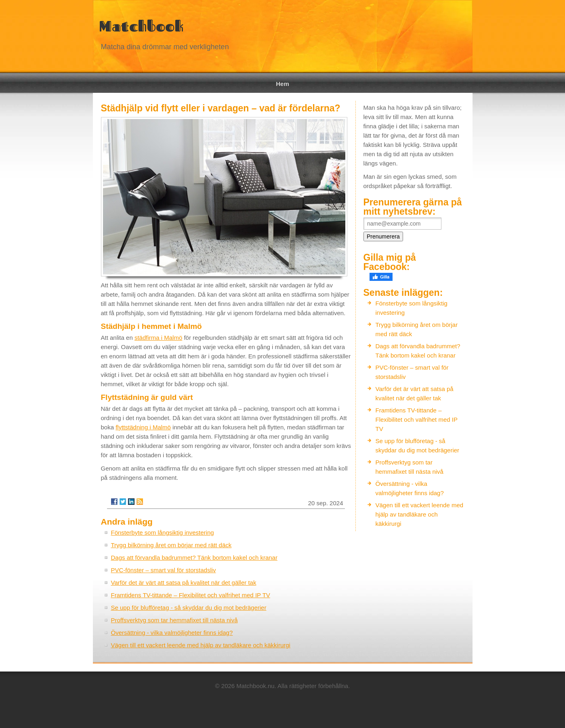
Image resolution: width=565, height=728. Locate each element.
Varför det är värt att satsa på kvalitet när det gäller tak (184, 583)
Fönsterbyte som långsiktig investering (163, 532)
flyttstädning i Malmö (143, 427)
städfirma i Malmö (158, 338)
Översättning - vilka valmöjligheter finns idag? (172, 633)
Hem (282, 84)
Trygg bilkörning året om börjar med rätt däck (171, 545)
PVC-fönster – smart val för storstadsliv (164, 570)
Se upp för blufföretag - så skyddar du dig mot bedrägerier (189, 608)
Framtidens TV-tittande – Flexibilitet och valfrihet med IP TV (191, 595)
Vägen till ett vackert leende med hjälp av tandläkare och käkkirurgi (201, 645)
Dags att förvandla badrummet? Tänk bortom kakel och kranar (194, 558)
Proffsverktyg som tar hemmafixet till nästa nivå (174, 620)
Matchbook (141, 26)
